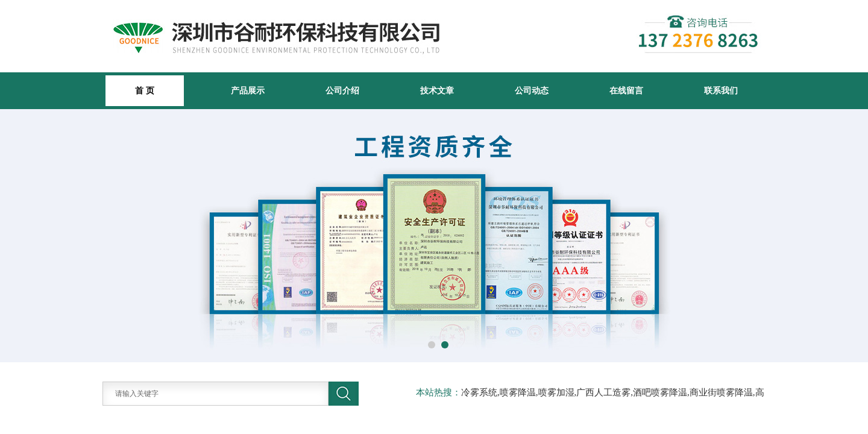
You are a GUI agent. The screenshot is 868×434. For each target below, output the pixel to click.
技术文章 (437, 90)
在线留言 (626, 90)
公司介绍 (342, 90)
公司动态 (532, 90)
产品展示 (248, 90)
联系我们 (721, 90)
